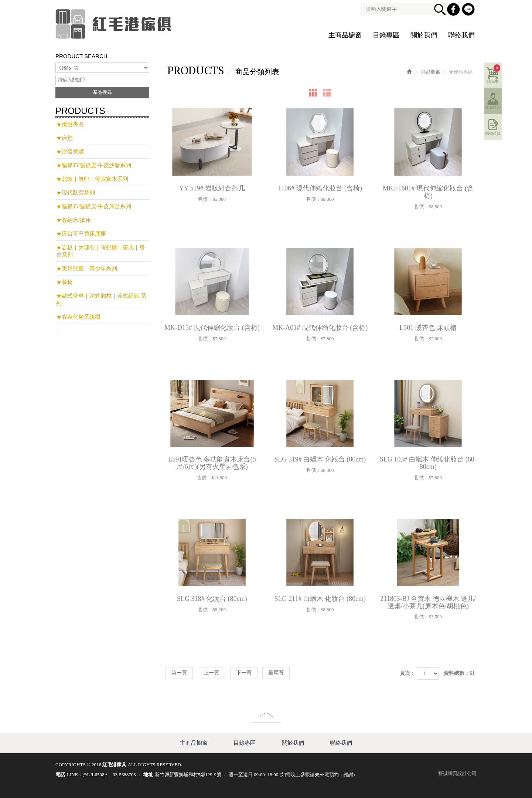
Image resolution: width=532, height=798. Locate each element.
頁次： (407, 673)
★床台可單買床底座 (81, 234)
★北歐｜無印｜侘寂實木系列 (92, 179)
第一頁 (179, 673)
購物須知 (494, 133)
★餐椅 (64, 282)
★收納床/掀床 (74, 220)
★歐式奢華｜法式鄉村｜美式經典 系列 (101, 300)
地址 (148, 775)
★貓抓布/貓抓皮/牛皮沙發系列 (94, 165)
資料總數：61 (459, 673)
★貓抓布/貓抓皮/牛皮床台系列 (94, 206)
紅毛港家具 (115, 24)
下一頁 (244, 673)
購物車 (495, 74)
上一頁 (211, 673)
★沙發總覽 (70, 152)
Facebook (454, 10)
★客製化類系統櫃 (78, 317)
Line (469, 10)
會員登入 (494, 107)
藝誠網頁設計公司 (457, 773)
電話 (60, 775)
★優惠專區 (70, 124)
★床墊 (64, 138)
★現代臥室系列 (76, 193)
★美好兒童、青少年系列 (87, 268)
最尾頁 (276, 673)
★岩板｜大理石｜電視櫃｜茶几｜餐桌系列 (100, 251)
